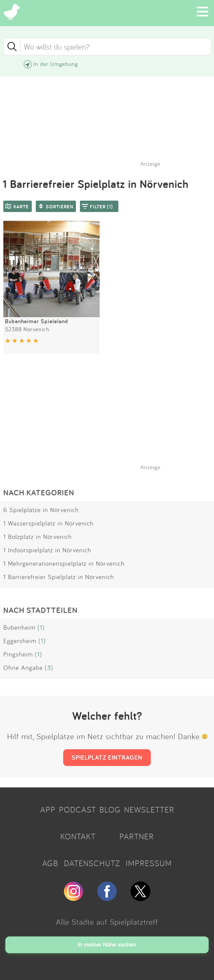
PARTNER (137, 836)
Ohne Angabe (23, 668)
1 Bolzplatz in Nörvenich (38, 537)
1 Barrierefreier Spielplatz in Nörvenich (59, 577)
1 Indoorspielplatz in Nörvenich (47, 550)
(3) (49, 668)
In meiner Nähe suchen (107, 945)
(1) (41, 627)
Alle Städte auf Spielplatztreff (107, 922)
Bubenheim (19, 627)
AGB (50, 863)
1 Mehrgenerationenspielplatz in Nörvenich (64, 563)
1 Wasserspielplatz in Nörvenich (48, 523)
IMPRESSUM (149, 863)
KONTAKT (78, 836)
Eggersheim (20, 641)
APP (48, 810)
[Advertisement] (110, 420)
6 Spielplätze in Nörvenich (41, 510)
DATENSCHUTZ (92, 863)
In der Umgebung (56, 64)
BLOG (110, 810)
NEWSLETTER (149, 810)
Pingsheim (18, 654)
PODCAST (77, 810)
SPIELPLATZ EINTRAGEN (107, 757)
